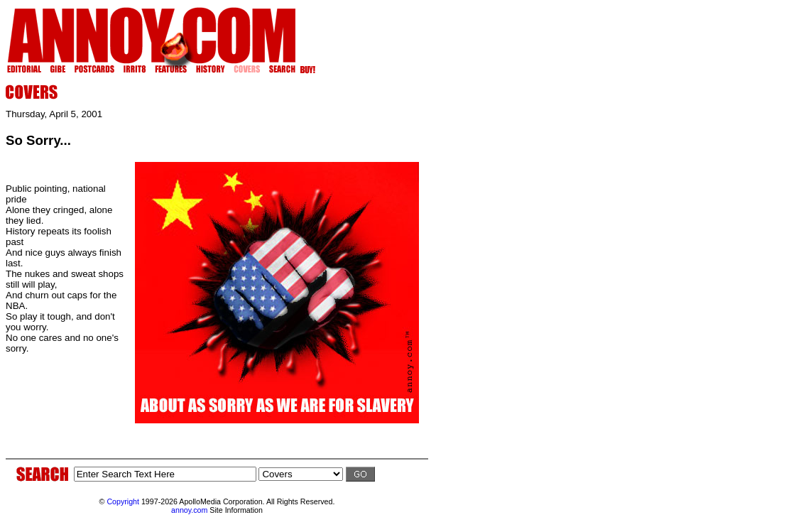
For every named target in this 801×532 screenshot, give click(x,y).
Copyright (123, 501)
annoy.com (189, 510)
